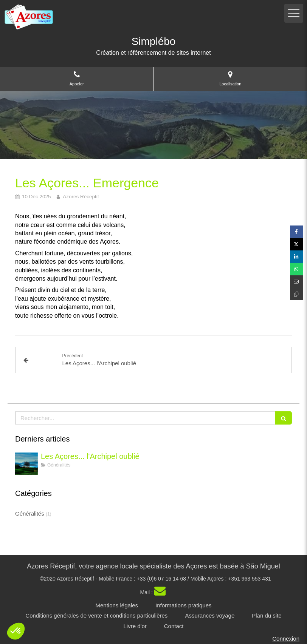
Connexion (286, 639)
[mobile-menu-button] (294, 13)
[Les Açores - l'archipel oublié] (26, 464)
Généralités (30, 514)
